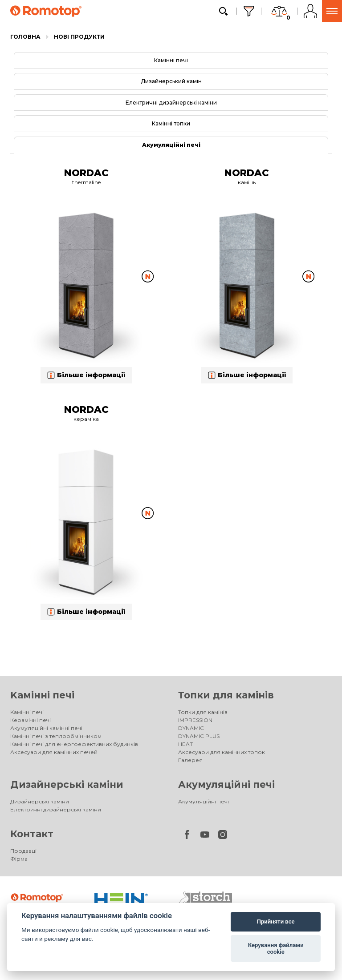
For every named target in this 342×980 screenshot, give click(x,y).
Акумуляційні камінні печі (46, 728)
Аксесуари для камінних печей (54, 752)
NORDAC (86, 173)
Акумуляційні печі (171, 145)
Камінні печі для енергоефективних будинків (74, 744)
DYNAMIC (191, 728)
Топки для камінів (226, 695)
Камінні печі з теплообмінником (56, 736)
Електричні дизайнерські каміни (171, 103)
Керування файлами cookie (276, 949)
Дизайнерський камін (171, 81)
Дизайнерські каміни (67, 784)
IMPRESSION (195, 720)
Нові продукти (79, 37)
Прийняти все (276, 922)
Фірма (19, 859)
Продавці (23, 851)
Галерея (190, 760)
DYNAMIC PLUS (199, 736)
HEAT (185, 744)
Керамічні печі (31, 720)
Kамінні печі (42, 695)
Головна (25, 37)
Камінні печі (171, 60)
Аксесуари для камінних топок (222, 752)
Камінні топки (171, 123)
